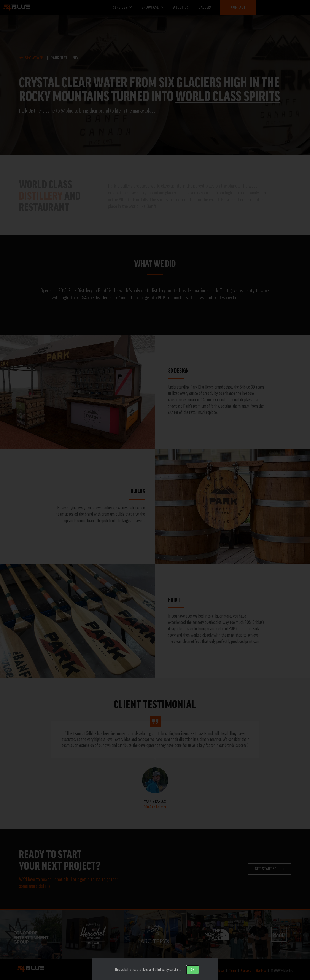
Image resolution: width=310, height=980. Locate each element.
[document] (155, 490)
